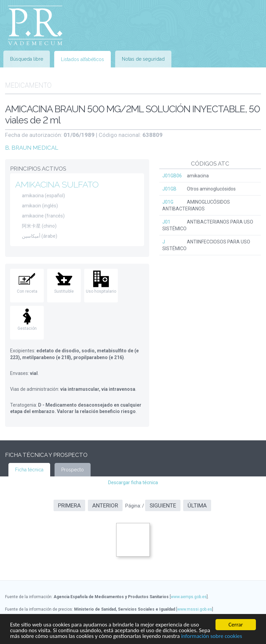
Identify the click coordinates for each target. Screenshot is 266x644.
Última (197, 505)
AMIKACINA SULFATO (57, 184)
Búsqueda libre (27, 59)
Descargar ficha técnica (133, 482)
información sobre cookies (212, 636)
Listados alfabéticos (82, 59)
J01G (168, 202)
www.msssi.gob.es (195, 609)
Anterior (105, 505)
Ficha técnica (29, 470)
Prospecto (73, 470)
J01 (166, 222)
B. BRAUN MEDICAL (32, 148)
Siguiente (163, 505)
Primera (69, 505)
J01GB (169, 189)
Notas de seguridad (143, 59)
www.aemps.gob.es (189, 597)
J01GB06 (172, 176)
